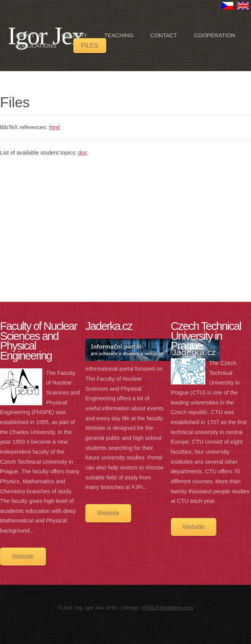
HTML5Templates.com (167, 608)
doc (83, 153)
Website (23, 557)
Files (90, 46)
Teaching (119, 35)
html (54, 127)
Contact (164, 35)
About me (30, 35)
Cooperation (214, 35)
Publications (36, 46)
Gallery (74, 35)
